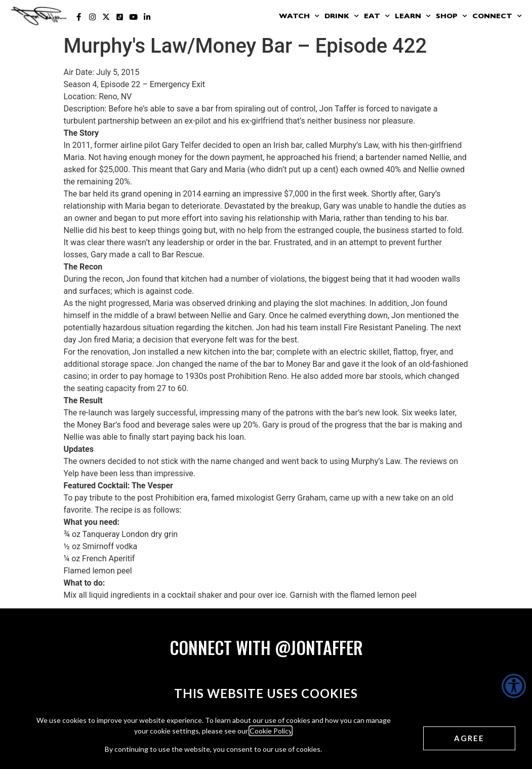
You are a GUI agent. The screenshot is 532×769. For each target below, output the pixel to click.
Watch (299, 16)
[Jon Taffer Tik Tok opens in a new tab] (120, 17)
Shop (452, 16)
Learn (413, 16)
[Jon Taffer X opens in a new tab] (106, 17)
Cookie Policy (271, 731)
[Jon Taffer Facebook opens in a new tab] (79, 17)
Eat (377, 16)
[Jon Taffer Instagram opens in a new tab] (92, 17)
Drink (342, 16)
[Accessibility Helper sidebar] (514, 686)
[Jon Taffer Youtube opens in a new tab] (133, 17)
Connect (497, 16)
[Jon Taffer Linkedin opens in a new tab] (147, 17)
